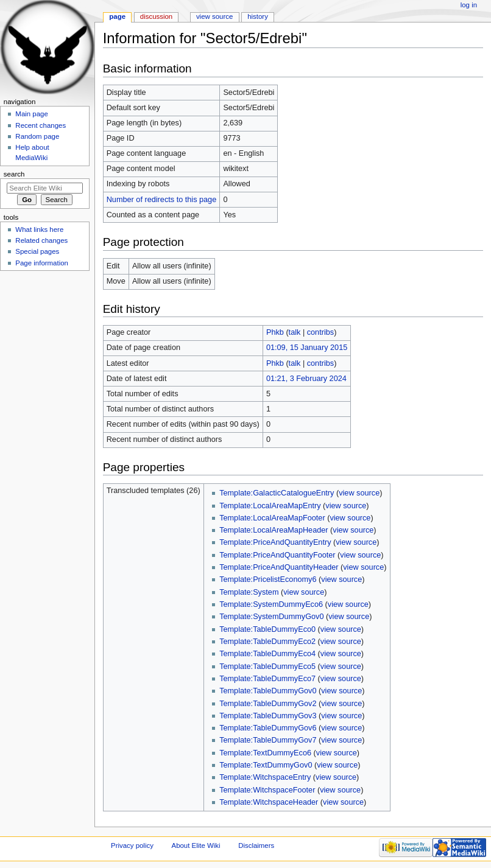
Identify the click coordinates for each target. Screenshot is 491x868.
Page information (42, 263)
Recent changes (41, 125)
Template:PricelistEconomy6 (268, 579)
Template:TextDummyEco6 (265, 753)
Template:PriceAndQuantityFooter (277, 555)
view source (359, 493)
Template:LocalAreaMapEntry (270, 506)
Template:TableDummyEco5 (267, 667)
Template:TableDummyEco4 (267, 654)
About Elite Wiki (196, 845)
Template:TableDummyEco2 (267, 642)
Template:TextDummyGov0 (266, 765)
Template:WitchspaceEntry (265, 777)
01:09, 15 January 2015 (307, 348)
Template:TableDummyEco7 (267, 679)
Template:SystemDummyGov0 (271, 617)
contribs (320, 332)
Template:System (249, 592)
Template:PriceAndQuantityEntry (275, 542)
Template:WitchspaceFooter (267, 790)
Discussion (156, 16)
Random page (37, 136)
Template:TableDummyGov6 (268, 728)
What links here (39, 229)
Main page (32, 114)
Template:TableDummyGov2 (268, 704)
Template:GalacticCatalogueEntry (277, 493)
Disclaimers (256, 845)
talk (295, 332)
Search (14, 174)
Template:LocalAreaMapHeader (274, 530)
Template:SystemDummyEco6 (271, 604)
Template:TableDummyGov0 (268, 691)
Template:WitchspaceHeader (269, 802)
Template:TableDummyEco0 (267, 629)
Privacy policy (132, 845)
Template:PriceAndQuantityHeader (279, 567)
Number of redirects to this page (162, 200)
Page (117, 16)
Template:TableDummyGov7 (268, 740)
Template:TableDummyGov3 (268, 716)
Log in (469, 5)
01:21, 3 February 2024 (306, 379)
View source (214, 16)
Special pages (37, 251)
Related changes (41, 240)
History (258, 16)
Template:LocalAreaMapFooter (272, 518)
